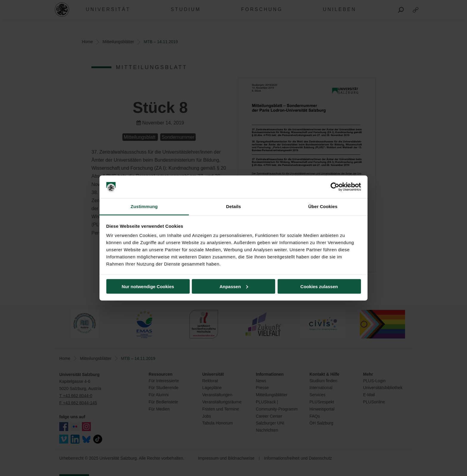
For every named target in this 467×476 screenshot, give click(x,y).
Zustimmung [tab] (144, 206)
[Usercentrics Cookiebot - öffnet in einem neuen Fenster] (335, 187)
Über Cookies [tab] (323, 206)
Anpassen (234, 286)
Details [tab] (233, 206)
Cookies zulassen (319, 286)
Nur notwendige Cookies (148, 286)
